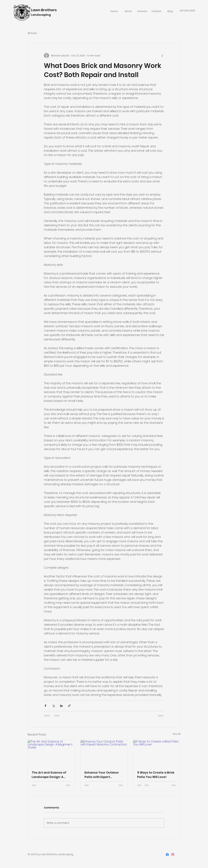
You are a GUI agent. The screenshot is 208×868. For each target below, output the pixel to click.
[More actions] (162, 56)
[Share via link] (69, 706)
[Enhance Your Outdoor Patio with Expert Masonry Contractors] (104, 753)
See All (177, 734)
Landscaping (41, 15)
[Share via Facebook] (45, 706)
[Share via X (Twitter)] (53, 706)
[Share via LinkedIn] (61, 706)
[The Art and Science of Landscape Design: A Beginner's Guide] (51, 753)
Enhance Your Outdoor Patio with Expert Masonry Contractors (102, 775)
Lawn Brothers (44, 10)
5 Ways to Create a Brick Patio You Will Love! (156, 775)
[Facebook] (167, 855)
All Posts (32, 33)
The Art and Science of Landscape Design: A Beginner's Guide (49, 775)
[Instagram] (173, 855)
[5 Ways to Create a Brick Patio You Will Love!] (157, 753)
